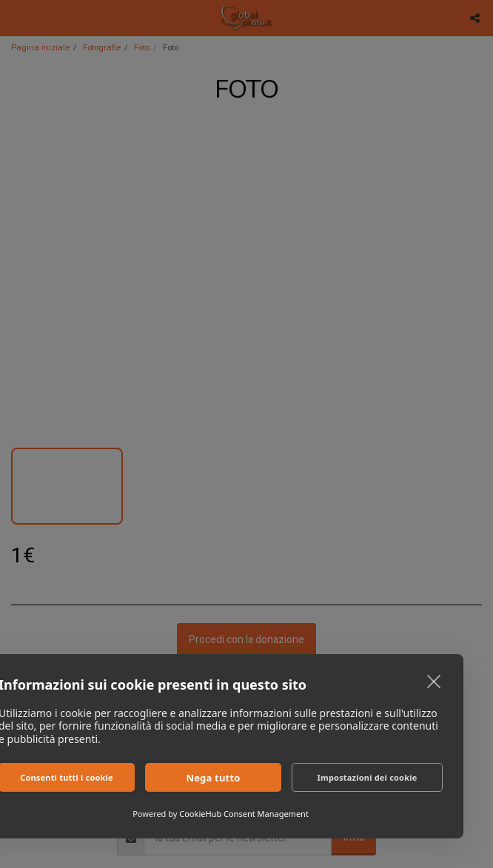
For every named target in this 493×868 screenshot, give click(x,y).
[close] (434, 681)
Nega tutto (213, 778)
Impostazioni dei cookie (368, 777)
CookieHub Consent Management (244, 814)
